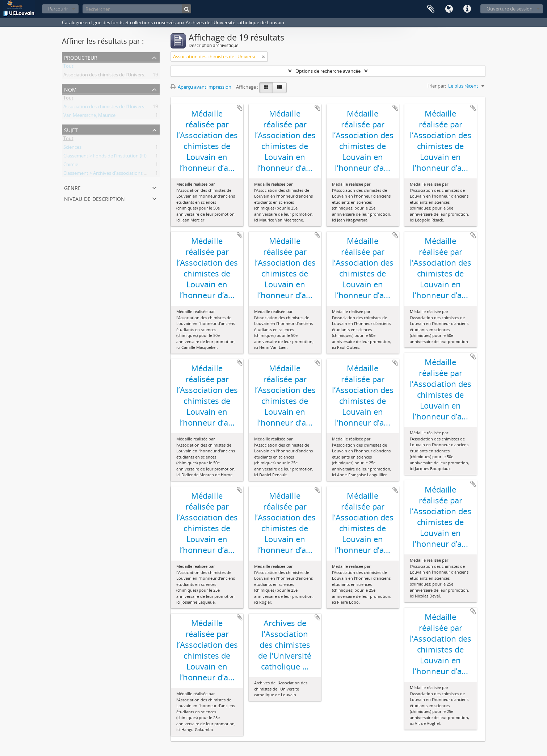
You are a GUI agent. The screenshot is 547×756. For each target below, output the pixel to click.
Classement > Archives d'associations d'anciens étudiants (125, 174)
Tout (68, 67)
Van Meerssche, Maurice (89, 117)
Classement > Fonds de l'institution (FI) (105, 157)
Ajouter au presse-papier (240, 108)
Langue (449, 9)
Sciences (72, 148)
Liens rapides (467, 9)
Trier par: (436, 86)
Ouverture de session (510, 9)
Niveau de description (94, 198)
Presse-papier (431, 9)
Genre (72, 187)
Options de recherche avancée (328, 71)
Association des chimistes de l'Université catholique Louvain (128, 76)
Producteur (81, 57)
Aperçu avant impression (201, 87)
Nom (70, 89)
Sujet (71, 129)
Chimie (71, 166)
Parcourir (58, 9)
